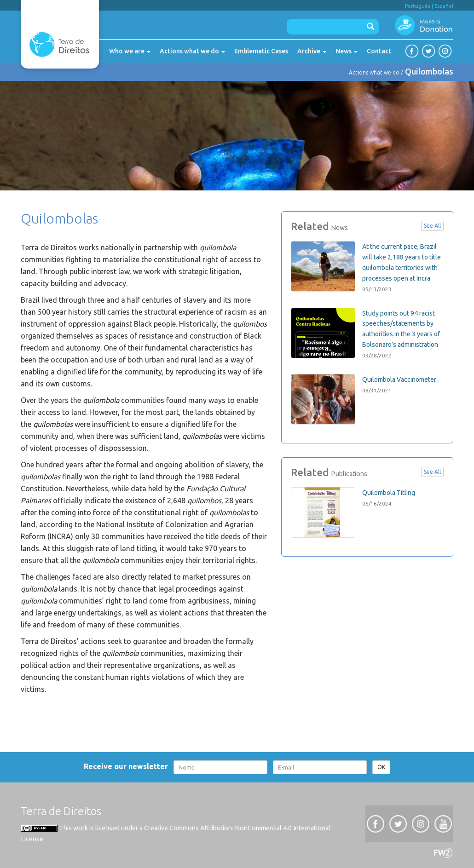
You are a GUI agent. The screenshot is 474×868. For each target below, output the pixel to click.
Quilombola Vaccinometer (399, 379)
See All (432, 226)
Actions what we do (192, 51)
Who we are (130, 51)
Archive (312, 51)
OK (381, 767)
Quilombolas (429, 71)
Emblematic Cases (261, 51)
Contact (379, 51)
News (347, 51)
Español (444, 6)
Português (418, 6)
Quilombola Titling (389, 493)
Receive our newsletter (128, 766)
